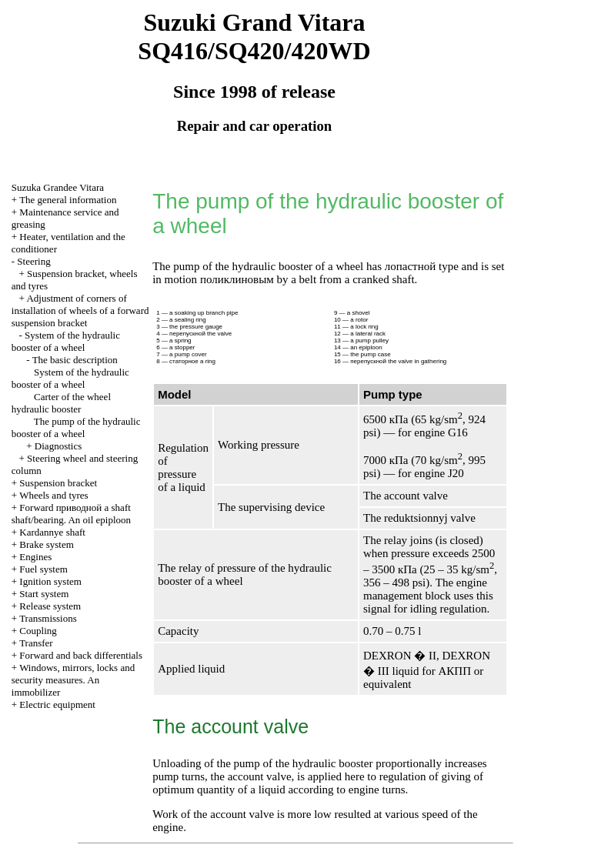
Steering (33, 261)
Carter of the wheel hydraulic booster (61, 403)
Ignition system (50, 581)
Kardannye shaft (52, 532)
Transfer (36, 643)
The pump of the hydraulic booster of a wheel (76, 427)
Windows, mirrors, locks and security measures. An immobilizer (73, 680)
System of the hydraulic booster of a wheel (66, 341)
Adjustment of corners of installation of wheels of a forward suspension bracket (80, 310)
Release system (50, 606)
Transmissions (48, 618)
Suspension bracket (58, 483)
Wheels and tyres (54, 495)
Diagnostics (58, 446)
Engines (35, 557)
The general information (68, 200)
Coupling (38, 631)
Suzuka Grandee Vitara (58, 187)
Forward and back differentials (81, 655)
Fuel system (43, 569)
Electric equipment (57, 704)
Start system (44, 594)
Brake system (46, 544)
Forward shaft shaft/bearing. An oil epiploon (71, 514)
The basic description (75, 360)
